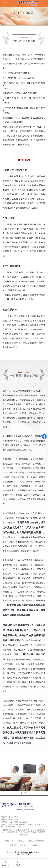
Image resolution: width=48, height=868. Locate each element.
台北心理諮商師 (37, 830)
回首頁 (18, 863)
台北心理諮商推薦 (10, 832)
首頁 (14, 841)
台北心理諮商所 (23, 830)
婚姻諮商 (41, 832)
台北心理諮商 (9, 830)
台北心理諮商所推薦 (27, 832)
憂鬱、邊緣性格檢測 (36, 841)
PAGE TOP (6, 863)
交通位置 (13, 845)
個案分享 (23, 845)
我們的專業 (34, 845)
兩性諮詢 (24, 835)
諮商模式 (22, 841)
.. (40, 852)
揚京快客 (21, 852)
